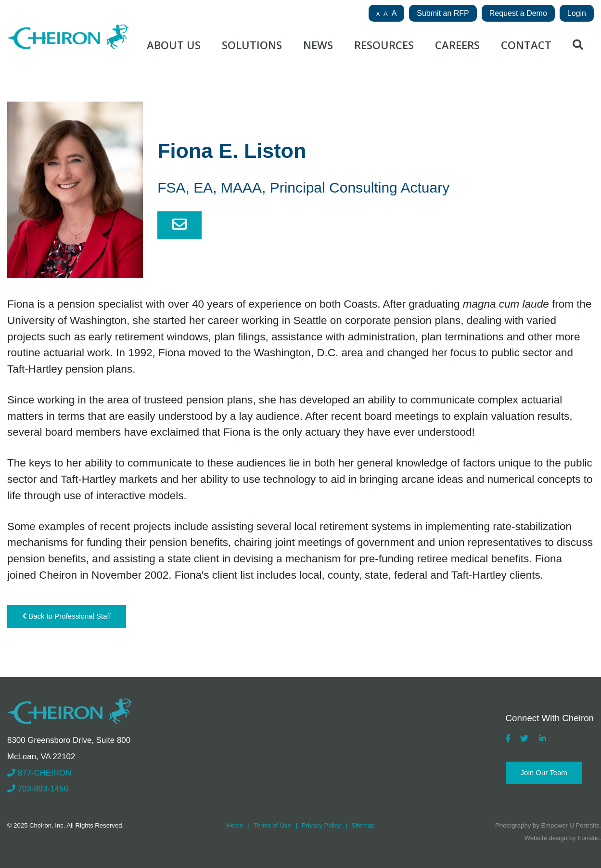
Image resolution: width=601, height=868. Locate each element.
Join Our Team (544, 772)
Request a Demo (518, 13)
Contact (526, 45)
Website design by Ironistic (562, 838)
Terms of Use (273, 825)
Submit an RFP (443, 13)
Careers (457, 45)
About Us (174, 45)
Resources (384, 45)
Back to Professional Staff (67, 616)
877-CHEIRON (39, 773)
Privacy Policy (321, 825)
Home (235, 825)
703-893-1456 (38, 789)
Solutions (252, 45)
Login (577, 13)
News (318, 45)
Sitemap (363, 825)
